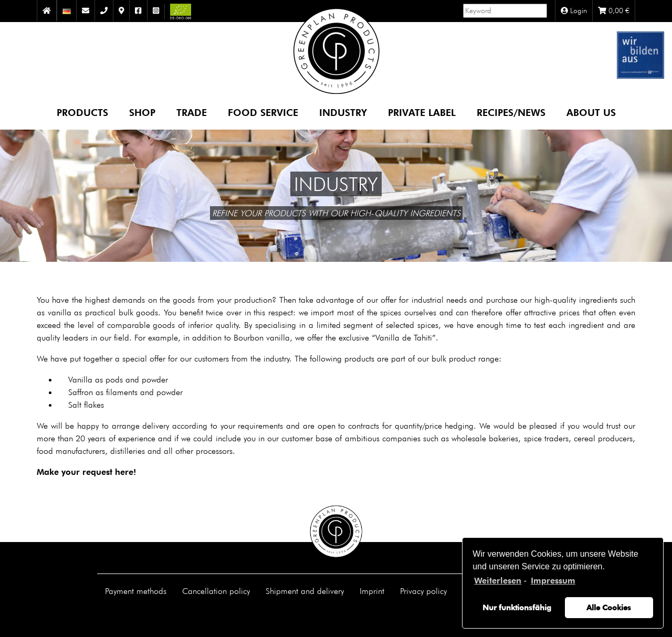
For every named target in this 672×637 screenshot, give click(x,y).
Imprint (372, 591)
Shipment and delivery (305, 591)
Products (82, 112)
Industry (343, 112)
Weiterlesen (498, 581)
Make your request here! (86, 472)
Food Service (263, 112)
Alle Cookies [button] (609, 607)
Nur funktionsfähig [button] (517, 607)
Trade (192, 112)
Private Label (422, 112)
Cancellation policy (216, 591)
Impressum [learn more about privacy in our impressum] (553, 581)
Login (574, 10)
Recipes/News (511, 112)
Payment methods (136, 591)
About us (591, 112)
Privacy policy (423, 591)
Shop (142, 112)
